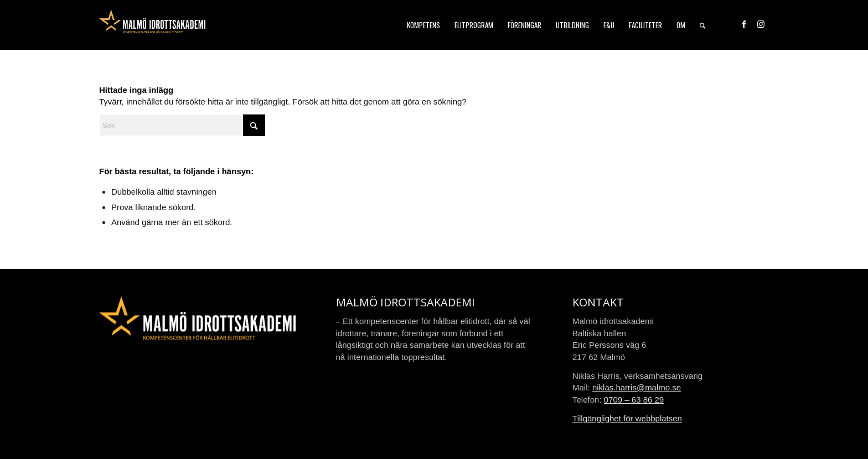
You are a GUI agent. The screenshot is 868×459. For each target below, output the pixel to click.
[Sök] (702, 25)
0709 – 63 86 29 (634, 400)
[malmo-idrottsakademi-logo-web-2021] (152, 25)
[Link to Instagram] (761, 24)
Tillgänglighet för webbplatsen (627, 418)
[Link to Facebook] (744, 24)
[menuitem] (423, 25)
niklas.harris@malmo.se (637, 387)
